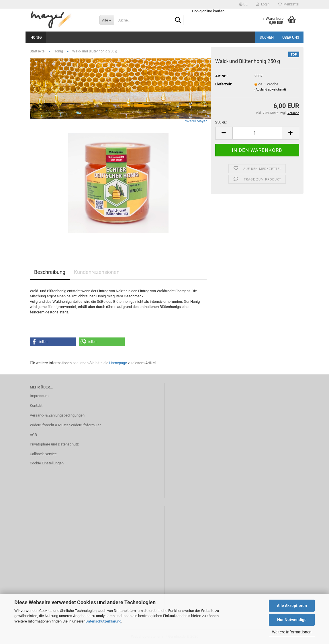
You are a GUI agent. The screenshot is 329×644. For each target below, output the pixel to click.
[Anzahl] (257, 133)
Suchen (267, 37)
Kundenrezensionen (97, 272)
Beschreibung (50, 272)
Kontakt (36, 406)
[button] (243, 4)
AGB (33, 435)
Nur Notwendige (292, 620)
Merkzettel (289, 4)
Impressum (39, 396)
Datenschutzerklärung (103, 621)
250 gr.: (221, 122)
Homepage (118, 363)
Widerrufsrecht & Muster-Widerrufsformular (65, 425)
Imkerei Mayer (195, 121)
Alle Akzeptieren (292, 606)
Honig (36, 37)
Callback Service (43, 454)
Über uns (291, 37)
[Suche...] (107, 20)
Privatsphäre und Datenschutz (54, 444)
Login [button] (263, 4)
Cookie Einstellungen (47, 463)
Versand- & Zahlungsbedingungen (57, 415)
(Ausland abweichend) (270, 90)
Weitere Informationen (292, 632)
